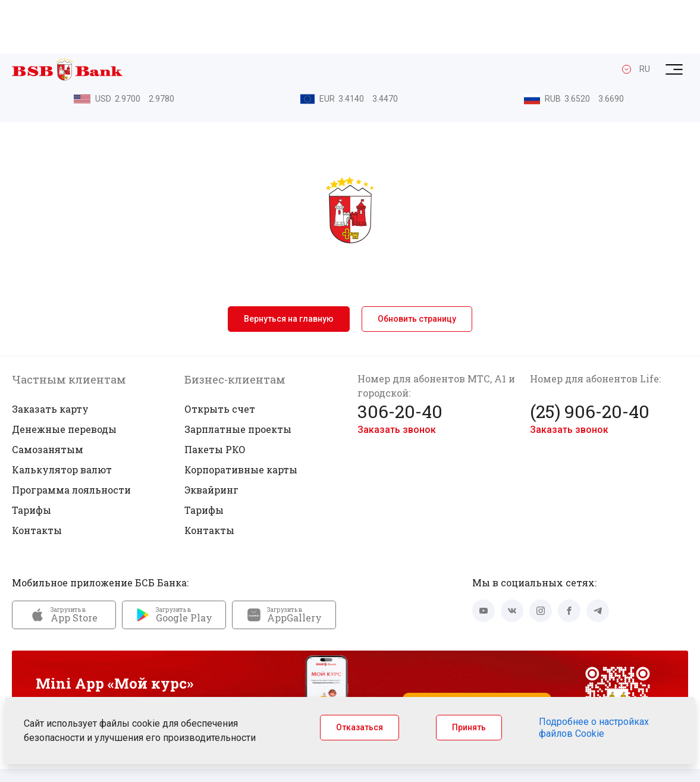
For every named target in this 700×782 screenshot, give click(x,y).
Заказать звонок (397, 376)
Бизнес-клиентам (235, 326)
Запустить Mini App (477, 651)
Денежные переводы (64, 376)
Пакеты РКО (215, 396)
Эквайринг (211, 436)
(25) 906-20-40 (590, 358)
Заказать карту (50, 355)
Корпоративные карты (241, 416)
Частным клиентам (69, 326)
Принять (469, 727)
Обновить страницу (417, 265)
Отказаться (360, 727)
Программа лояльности (71, 436)
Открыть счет (220, 355)
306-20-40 (400, 358)
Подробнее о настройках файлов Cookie (594, 728)
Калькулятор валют (62, 416)
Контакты (37, 477)
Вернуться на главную (289, 265)
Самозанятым (48, 396)
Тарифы (32, 456)
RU (645, 16)
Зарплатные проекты (238, 376)
